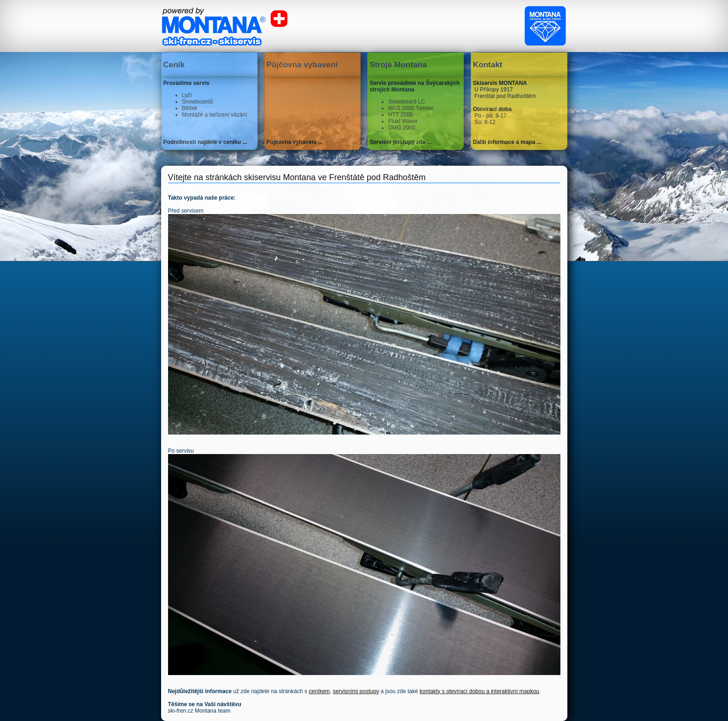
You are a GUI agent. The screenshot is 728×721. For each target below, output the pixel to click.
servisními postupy (356, 691)
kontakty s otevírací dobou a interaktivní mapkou (479, 691)
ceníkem (319, 691)
